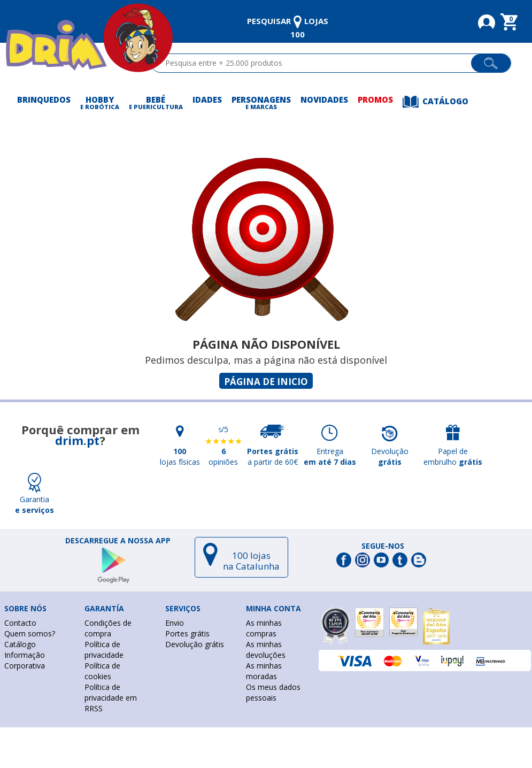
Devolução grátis (195, 644)
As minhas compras (264, 628)
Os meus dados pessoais (273, 692)
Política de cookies (102, 671)
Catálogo (20, 644)
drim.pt (77, 440)
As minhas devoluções (266, 650)
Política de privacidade (104, 650)
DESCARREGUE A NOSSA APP (118, 541)
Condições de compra (108, 628)
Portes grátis (187, 633)
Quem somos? (30, 633)
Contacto (20, 623)
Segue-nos (383, 546)
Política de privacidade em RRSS (111, 698)
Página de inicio (266, 382)
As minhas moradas (264, 671)
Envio (175, 623)
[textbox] (316, 63)
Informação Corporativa (25, 660)
